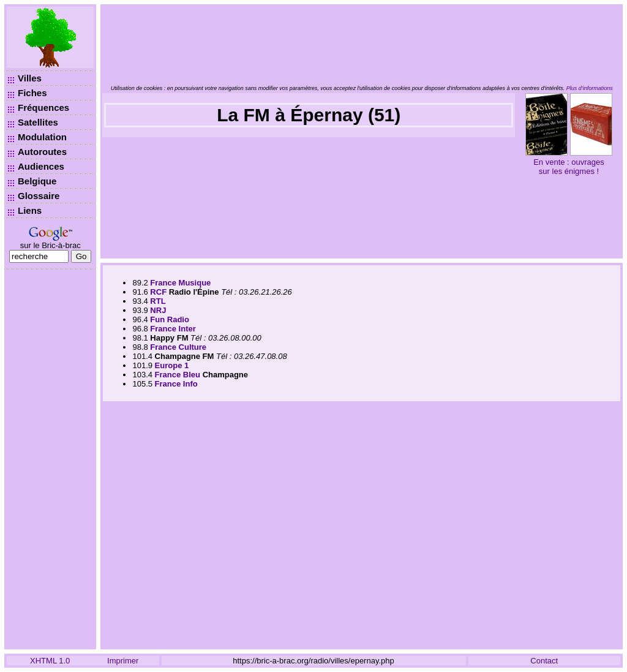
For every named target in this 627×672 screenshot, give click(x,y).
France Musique (180, 283)
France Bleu (178, 375)
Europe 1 (172, 365)
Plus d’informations (590, 88)
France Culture (178, 347)
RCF (158, 292)
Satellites (38, 122)
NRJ (158, 310)
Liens (30, 210)
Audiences (41, 166)
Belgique (37, 181)
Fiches (32, 93)
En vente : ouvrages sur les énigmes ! (569, 167)
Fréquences (43, 108)
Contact (544, 661)
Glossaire (39, 196)
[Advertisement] (50, 459)
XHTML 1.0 (50, 661)
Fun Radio (170, 319)
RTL (158, 301)
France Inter (173, 329)
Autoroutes (42, 152)
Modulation (42, 137)
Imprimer (123, 661)
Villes (30, 78)
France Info (176, 384)
